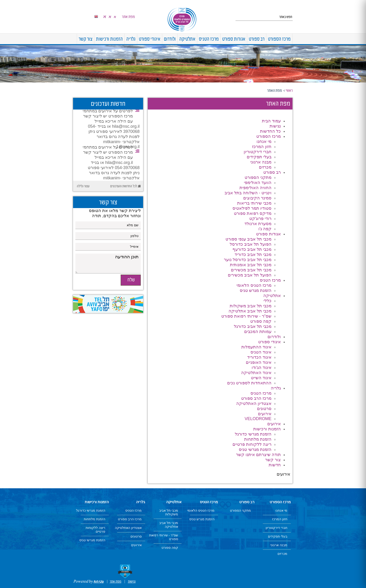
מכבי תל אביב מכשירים (251, 270)
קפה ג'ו (265, 229)
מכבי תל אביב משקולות (251, 306)
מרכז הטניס (209, 39)
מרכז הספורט (279, 39)
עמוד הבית (271, 121)
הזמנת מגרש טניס (256, 290)
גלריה (131, 39)
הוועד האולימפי (258, 183)
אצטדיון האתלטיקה (254, 404)
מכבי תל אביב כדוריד (253, 255)
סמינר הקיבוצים (257, 198)
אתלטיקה (187, 39)
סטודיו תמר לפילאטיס (252, 208)
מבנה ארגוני (261, 162)
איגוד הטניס (261, 352)
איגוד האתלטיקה (256, 373)
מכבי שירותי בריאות (254, 203)
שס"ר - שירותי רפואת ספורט (246, 316)
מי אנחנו (264, 142)
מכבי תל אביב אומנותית (251, 265)
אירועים (265, 414)
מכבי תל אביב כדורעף (252, 249)
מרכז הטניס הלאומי (254, 285)
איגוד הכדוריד (259, 357)
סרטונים (264, 409)
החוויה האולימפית (255, 188)
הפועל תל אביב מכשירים (250, 275)
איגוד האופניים (259, 362)
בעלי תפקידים (259, 157)
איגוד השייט (261, 378)
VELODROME (258, 419)
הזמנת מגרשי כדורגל (253, 434)
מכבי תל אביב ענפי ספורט (248, 239)
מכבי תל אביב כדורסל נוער (248, 260)
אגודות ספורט (234, 39)
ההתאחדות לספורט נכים (249, 383)
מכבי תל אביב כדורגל (253, 326)
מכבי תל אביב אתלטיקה (250, 311)
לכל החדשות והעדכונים (124, 186)
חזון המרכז (262, 147)
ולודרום (170, 39)
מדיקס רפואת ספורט (253, 213)
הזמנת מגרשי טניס (255, 450)
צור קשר (86, 39)
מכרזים (265, 167)
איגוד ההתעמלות (256, 347)
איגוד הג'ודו (262, 368)
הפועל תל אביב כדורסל (251, 244)
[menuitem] (292, 39)
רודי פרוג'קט (260, 219)
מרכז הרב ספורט (256, 398)
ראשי (289, 91)
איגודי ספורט (150, 39)
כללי (267, 301)
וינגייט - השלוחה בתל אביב (248, 193)
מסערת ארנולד (258, 224)
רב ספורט (257, 39)
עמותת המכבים (258, 332)
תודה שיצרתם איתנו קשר (258, 455)
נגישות (275, 126)
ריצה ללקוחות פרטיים (252, 444)
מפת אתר (128, 17)
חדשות (275, 465)
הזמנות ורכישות (109, 39)
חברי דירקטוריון (258, 152)
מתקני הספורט (258, 177)
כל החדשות (270, 131)
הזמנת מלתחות (258, 439)
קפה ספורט (261, 321)
